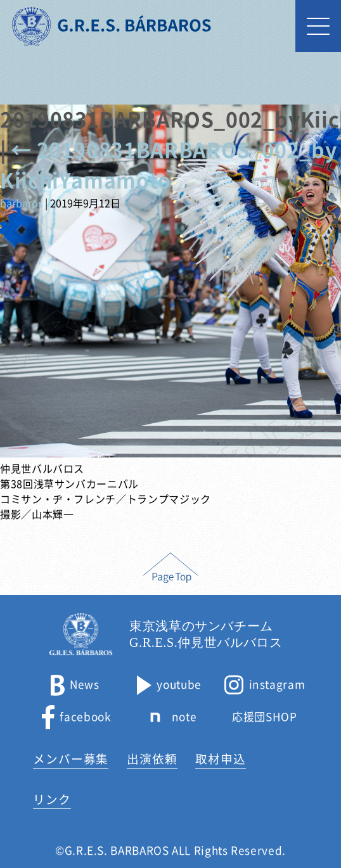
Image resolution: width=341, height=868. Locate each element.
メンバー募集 (71, 759)
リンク (52, 800)
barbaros (21, 203)
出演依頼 (152, 759)
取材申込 (221, 759)
